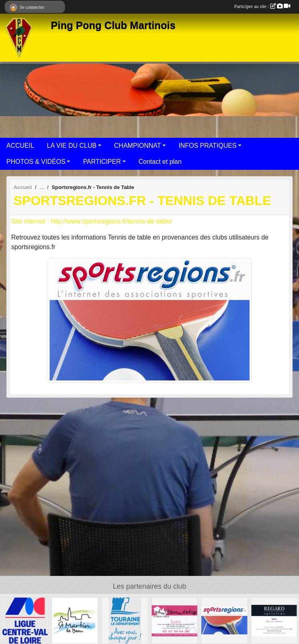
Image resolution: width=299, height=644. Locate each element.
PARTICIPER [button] (102, 162)
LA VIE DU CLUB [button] (72, 146)
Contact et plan (160, 162)
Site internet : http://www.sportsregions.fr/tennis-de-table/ (92, 221)
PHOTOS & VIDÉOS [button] (36, 162)
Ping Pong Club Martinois (113, 25)
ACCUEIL (20, 146)
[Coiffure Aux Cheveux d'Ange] (175, 620)
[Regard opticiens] (274, 620)
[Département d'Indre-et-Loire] (125, 620)
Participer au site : (262, 6)
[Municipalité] (75, 620)
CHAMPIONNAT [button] (137, 146)
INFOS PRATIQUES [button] (208, 146)
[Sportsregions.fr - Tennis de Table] (224, 620)
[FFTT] (25, 620)
